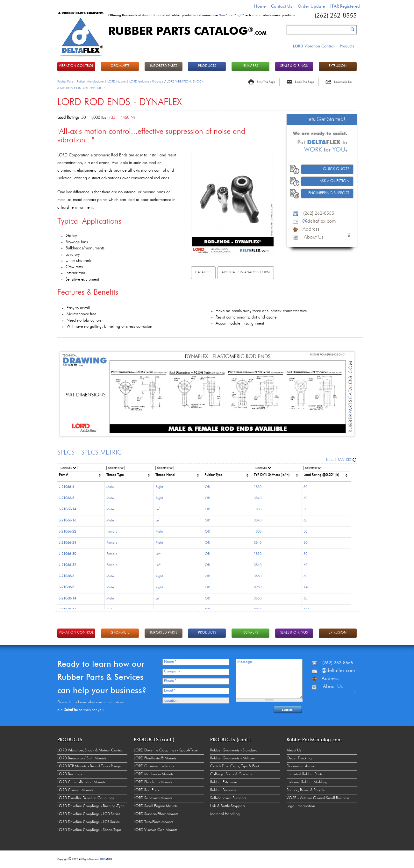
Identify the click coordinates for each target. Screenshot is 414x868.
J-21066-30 (68, 554)
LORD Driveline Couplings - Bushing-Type (91, 806)
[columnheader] (81, 473)
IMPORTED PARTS (164, 66)
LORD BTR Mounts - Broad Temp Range (89, 766)
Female (112, 532)
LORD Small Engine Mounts (156, 806)
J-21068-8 (67, 588)
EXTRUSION (338, 66)
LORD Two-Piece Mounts (153, 822)
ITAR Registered (345, 6)
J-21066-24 (68, 543)
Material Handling (225, 814)
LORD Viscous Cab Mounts (156, 830)
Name (170, 662)
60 (305, 498)
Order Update (311, 6)
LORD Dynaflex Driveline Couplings (86, 798)
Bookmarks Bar (343, 82)
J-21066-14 (68, 509)
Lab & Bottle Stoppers (228, 806)
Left (158, 509)
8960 (258, 588)
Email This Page (304, 82)
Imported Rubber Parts (305, 774)
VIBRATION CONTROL (76, 66)
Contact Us (282, 6)
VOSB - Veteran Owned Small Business (318, 798)
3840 (258, 498)
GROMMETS (120, 66)
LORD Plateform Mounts (153, 782)
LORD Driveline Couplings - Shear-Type (89, 830)
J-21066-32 (68, 565)
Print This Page (266, 82)
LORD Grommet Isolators (154, 766)
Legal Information (301, 806)
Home (260, 6)
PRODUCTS (207, 66)
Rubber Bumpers (223, 790)
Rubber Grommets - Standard (234, 750)
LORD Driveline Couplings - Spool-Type (166, 750)
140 (306, 588)
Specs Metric (101, 453)
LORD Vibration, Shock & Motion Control (90, 750)
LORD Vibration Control (314, 46)
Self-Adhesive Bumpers (228, 798)
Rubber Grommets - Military (232, 758)
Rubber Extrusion (224, 782)
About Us (294, 750)
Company (172, 671)
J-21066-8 (67, 498)
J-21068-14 (68, 599)
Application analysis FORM (246, 273)
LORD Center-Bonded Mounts (81, 782)
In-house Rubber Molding (307, 782)
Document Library (301, 766)
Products (347, 46)
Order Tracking (299, 758)
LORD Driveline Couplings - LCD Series (89, 814)
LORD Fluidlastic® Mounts (155, 758)
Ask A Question (335, 181)
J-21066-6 (67, 487)
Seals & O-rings (294, 66)
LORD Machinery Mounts (154, 774)
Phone (170, 681)
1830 (258, 487)
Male (110, 487)
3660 (258, 576)
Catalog (203, 273)
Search (353, 29)
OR (207, 487)
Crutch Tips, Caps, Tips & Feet (235, 766)
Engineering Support (329, 193)
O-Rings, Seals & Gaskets (231, 774)
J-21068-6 (67, 576)
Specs (66, 453)
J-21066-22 (68, 532)
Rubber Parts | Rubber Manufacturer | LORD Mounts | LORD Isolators (103, 82)
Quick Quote (336, 169)
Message (245, 662)
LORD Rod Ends (146, 790)
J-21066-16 (68, 521)
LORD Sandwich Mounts (153, 798)
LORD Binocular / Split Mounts (82, 758)
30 (305, 487)
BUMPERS (251, 66)
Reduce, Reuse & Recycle (306, 790)
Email (170, 691)
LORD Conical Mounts (75, 790)
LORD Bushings (70, 774)
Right (159, 487)
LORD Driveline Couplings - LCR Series (89, 822)
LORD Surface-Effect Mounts (156, 814)
